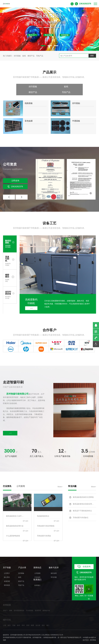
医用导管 (38, 606)
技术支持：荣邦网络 (89, 635)
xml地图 (85, 633)
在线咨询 (84, 562)
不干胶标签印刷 (26, 633)
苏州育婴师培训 (19, 606)
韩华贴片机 (46, 606)
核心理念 (7, 573)
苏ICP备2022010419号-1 (34, 630)
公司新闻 (37, 568)
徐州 (18, 621)
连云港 (38, 621)
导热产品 (40, 56)
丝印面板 (17, 56)
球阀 (11, 606)
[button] (41, 46)
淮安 (43, 621)
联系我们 (37, 581)
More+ (60, 481)
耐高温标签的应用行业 (15, 521)
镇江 (48, 621)
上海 (4, 621)
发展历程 (7, 576)
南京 (9, 621)
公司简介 (7, 568)
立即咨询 (15, 175)
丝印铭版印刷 (37, 633)
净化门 (5, 606)
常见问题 (54, 573)
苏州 (28, 621)
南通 (32, 621)
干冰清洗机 (30, 606)
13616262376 (15, 181)
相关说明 (54, 568)
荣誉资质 (7, 581)
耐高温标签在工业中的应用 (15, 511)
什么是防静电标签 (13, 531)
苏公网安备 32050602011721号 (53, 630)
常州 (23, 621)
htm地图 (91, 633)
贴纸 (24, 56)
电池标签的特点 (43, 511)
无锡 (14, 621)
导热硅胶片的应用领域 (46, 521)
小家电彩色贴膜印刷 (49, 633)
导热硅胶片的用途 (44, 531)
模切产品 (31, 56)
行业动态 (37, 573)
